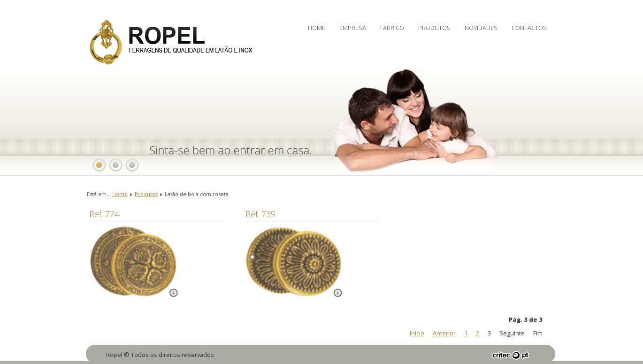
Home (317, 28)
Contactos (529, 28)
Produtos (434, 28)
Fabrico (392, 28)
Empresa (353, 28)
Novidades (481, 28)
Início (417, 333)
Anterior (444, 333)
